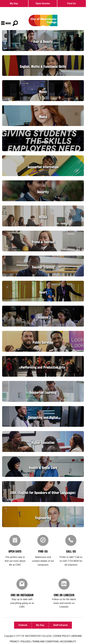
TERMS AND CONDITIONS (45, 642)
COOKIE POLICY (61, 636)
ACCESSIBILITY (68, 642)
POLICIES (26, 642)
